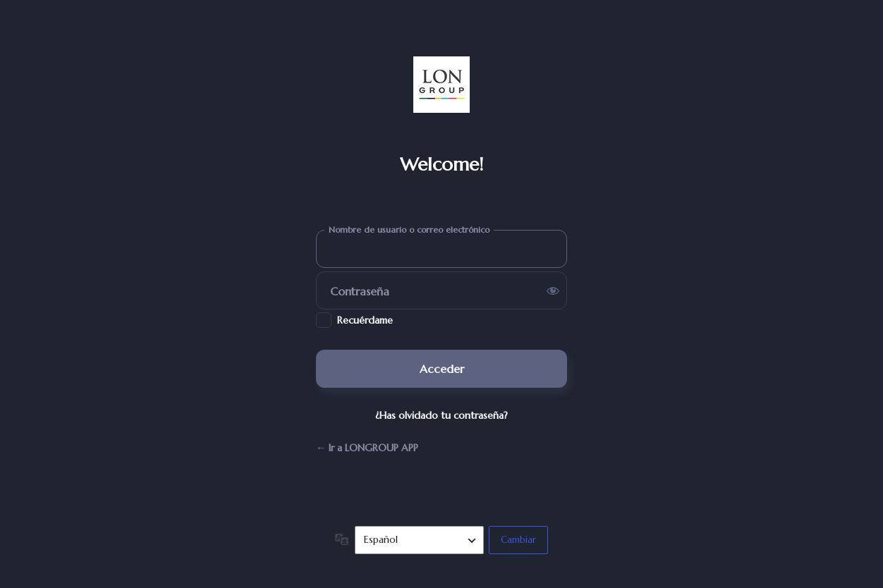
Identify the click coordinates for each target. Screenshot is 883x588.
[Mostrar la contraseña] (553, 290)
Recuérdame (365, 320)
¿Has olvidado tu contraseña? (441, 415)
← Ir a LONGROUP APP (367, 448)
